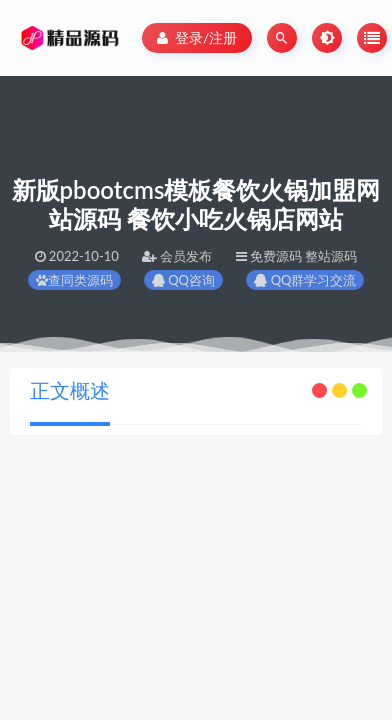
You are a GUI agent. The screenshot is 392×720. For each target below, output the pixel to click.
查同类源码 (74, 280)
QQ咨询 (183, 280)
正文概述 (70, 390)
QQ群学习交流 (305, 280)
